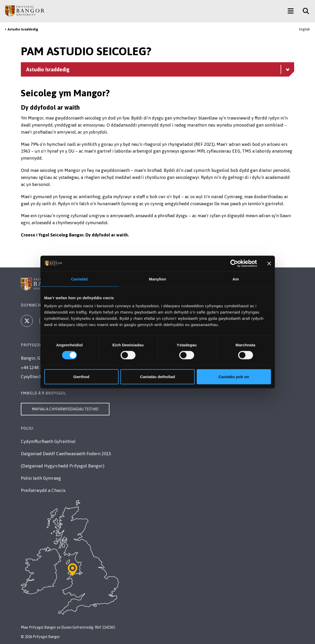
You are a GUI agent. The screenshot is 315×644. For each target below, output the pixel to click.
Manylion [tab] (158, 279)
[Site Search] (304, 11)
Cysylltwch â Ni (36, 377)
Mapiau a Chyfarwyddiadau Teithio (65, 409)
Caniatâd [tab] (79, 279)
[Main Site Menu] (291, 11)
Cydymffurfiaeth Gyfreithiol (48, 441)
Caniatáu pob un (234, 377)
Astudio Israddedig (23, 29)
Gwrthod (81, 377)
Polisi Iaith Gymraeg (41, 478)
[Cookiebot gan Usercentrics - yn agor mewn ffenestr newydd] (234, 263)
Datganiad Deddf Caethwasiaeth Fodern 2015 (66, 454)
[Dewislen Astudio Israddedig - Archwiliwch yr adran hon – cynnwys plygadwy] (157, 69)
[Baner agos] (269, 263)
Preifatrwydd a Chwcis (43, 490)
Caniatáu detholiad (157, 377)
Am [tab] (236, 279)
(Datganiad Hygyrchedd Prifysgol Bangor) (63, 466)
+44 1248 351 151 (38, 367)
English (304, 29)
